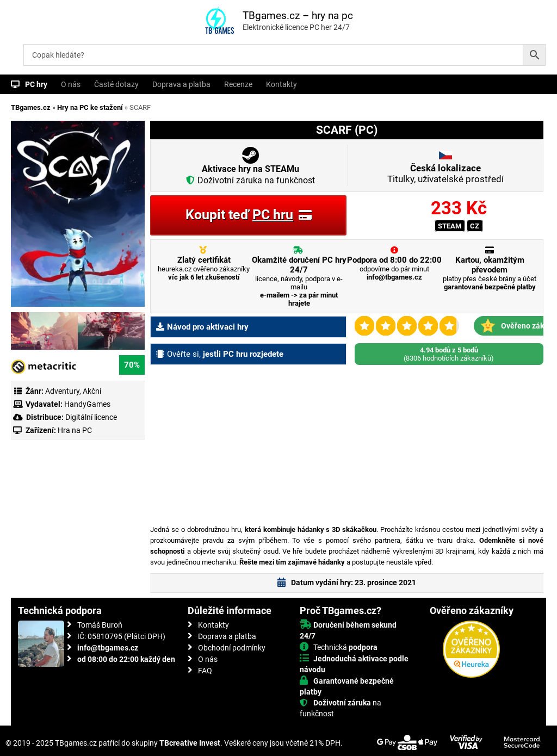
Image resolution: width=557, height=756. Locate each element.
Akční (92, 391)
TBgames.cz (31, 107)
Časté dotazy (116, 84)
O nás (71, 84)
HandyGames (87, 404)
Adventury (62, 391)
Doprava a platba (181, 84)
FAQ (205, 671)
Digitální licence (90, 417)
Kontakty (281, 84)
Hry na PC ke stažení (90, 107)
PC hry (36, 84)
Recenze (238, 84)
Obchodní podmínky (232, 648)
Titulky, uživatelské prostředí (445, 173)
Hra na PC (74, 430)
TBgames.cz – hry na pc (298, 16)
